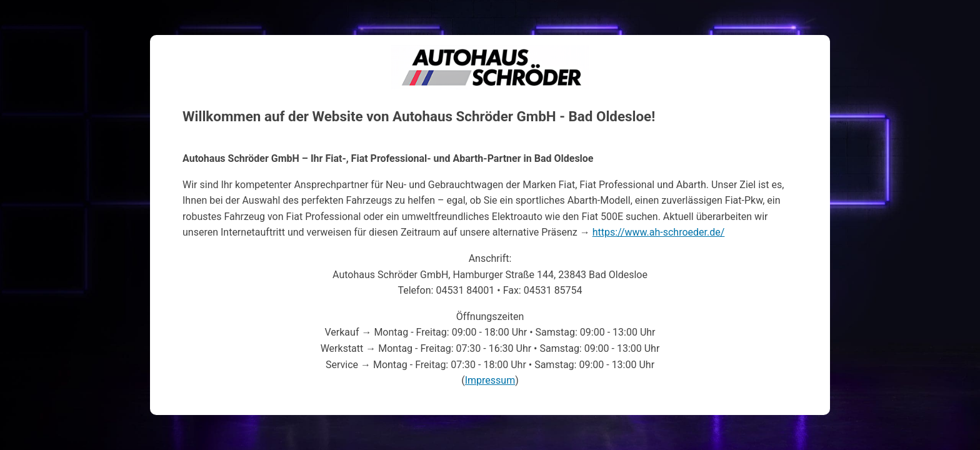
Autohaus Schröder (490, 53)
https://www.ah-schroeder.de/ (659, 232)
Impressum (490, 380)
